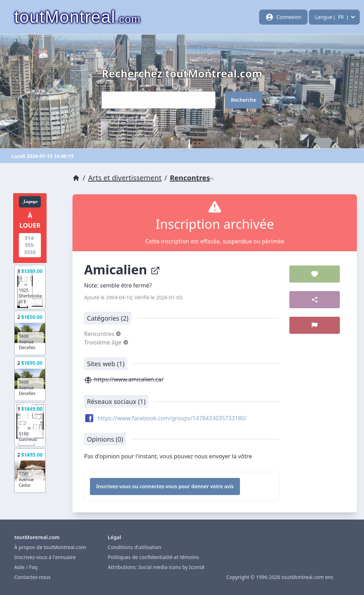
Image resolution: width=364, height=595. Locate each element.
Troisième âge (106, 342)
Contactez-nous (32, 577)
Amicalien (122, 270)
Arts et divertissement (125, 178)
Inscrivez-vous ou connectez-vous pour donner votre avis (165, 486)
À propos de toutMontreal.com (50, 547)
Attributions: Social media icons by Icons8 (156, 567)
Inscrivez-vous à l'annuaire (45, 557)
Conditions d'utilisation (135, 547)
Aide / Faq (26, 567)
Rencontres (192, 178)
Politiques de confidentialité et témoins (153, 557)
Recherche (244, 100)
